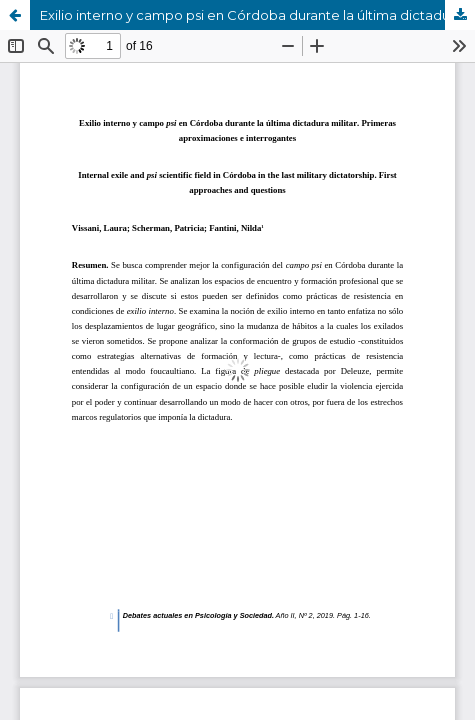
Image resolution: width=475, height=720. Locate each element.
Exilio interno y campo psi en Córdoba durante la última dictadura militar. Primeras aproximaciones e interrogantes (257, 15)
